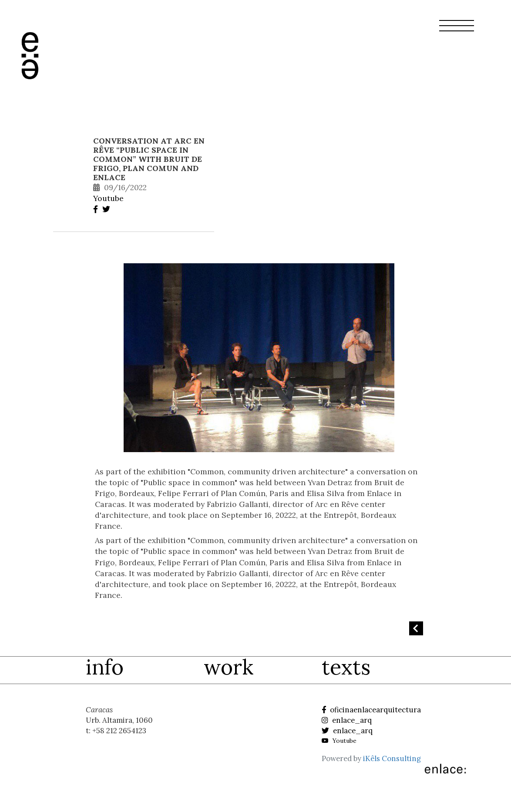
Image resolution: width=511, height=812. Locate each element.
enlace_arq (347, 720)
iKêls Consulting (392, 758)
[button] (457, 31)
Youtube (108, 198)
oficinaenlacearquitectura (371, 710)
